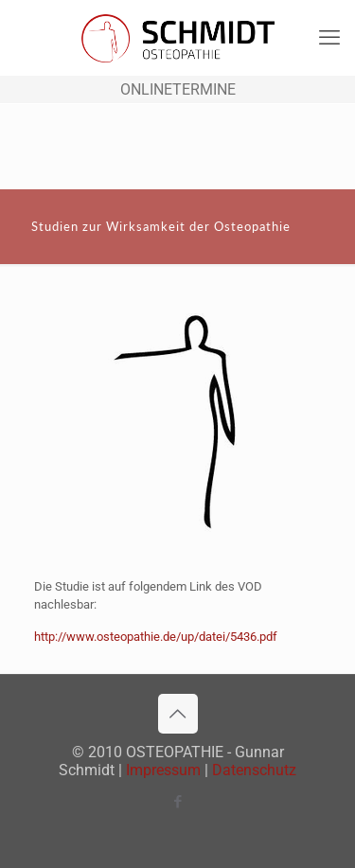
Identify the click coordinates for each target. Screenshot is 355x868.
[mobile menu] (329, 38)
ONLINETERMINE (178, 89)
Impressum (163, 770)
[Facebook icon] (177, 802)
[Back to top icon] (178, 714)
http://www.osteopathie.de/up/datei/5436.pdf (156, 637)
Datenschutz (254, 770)
